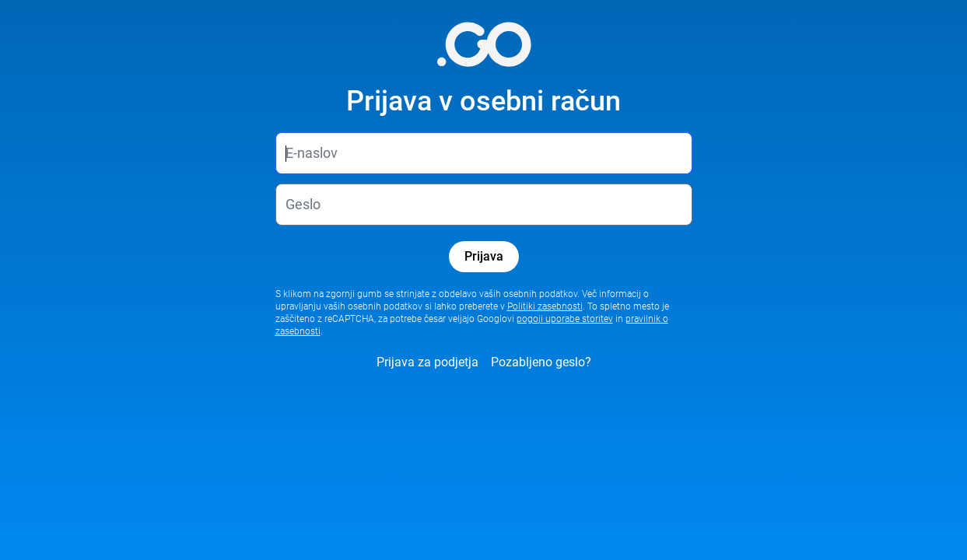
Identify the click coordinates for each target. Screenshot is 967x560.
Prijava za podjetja (427, 362)
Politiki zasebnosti (545, 306)
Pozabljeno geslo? (541, 362)
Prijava (484, 256)
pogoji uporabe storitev (565, 319)
